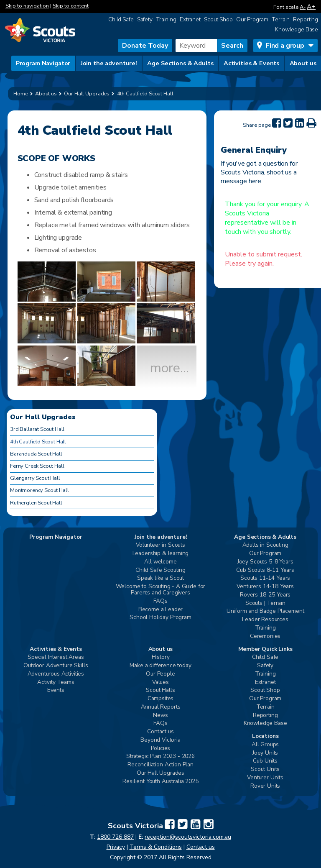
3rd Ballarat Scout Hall (37, 429)
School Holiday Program (160, 618)
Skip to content (71, 6)
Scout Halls (160, 690)
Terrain (281, 19)
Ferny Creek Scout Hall (37, 466)
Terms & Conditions (156, 847)
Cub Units (265, 761)
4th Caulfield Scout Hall (38, 442)
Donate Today (145, 46)
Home (21, 94)
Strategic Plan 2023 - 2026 (160, 757)
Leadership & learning (161, 554)
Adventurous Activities (56, 674)
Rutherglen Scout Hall (36, 503)
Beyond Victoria (160, 740)
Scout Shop (218, 19)
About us (303, 63)
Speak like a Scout (160, 578)
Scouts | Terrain (265, 603)
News (160, 716)
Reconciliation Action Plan (160, 765)
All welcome (160, 562)
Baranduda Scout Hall (36, 454)
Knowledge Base (297, 29)
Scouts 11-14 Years (265, 578)
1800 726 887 (115, 837)
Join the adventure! (109, 63)
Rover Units (265, 786)
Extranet (190, 19)
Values (160, 682)
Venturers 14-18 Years (265, 587)
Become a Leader (161, 610)
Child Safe (121, 19)
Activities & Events (251, 63)
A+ (311, 6)
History (161, 657)
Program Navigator (43, 63)
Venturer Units (265, 778)
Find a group (285, 46)
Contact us (160, 732)
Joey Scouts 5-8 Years (265, 562)
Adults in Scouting (265, 545)
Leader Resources (265, 620)
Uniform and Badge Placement (265, 611)
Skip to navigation (27, 6)
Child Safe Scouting (160, 570)
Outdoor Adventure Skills (56, 666)
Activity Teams (56, 682)
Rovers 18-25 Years (265, 595)
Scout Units (265, 769)
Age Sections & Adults (180, 63)
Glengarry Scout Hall (35, 478)
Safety (145, 19)
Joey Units (265, 753)
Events (56, 690)
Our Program (252, 19)
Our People (160, 674)
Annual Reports (161, 707)
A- (303, 7)
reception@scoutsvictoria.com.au (188, 837)
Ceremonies (265, 636)
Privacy (116, 847)
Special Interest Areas (56, 657)
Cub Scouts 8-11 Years (265, 570)
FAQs (160, 601)
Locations (265, 736)
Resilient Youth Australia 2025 (160, 782)
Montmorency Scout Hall (39, 490)
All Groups (265, 745)
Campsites (161, 699)
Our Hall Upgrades (160, 773)
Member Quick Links (265, 649)
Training (166, 19)
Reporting (306, 19)
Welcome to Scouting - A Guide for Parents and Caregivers (161, 590)
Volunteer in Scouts (160, 545)
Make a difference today (160, 666)
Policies (161, 749)
